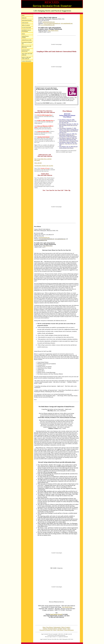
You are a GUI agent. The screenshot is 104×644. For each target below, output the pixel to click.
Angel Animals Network (56, 614)
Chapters (45, 629)
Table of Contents (26, 25)
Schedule (60, 629)
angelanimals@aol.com (49, 22)
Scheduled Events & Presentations (26, 31)
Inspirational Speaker (27, 20)
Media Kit (24, 18)
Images (23, 34)
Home (23, 15)
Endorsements (25, 23)
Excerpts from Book (26, 28)
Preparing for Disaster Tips (46, 630)
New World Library (53, 31)
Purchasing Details (52, 629)
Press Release (50, 627)
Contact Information (26, 61)
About (55, 630)
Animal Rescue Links (27, 40)
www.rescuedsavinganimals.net (52, 23)
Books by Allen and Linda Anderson (26, 58)
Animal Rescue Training (25, 37)
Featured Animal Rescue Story (26, 50)
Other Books (60, 630)
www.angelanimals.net (67, 23)
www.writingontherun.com (47, 25)
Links (69, 629)
